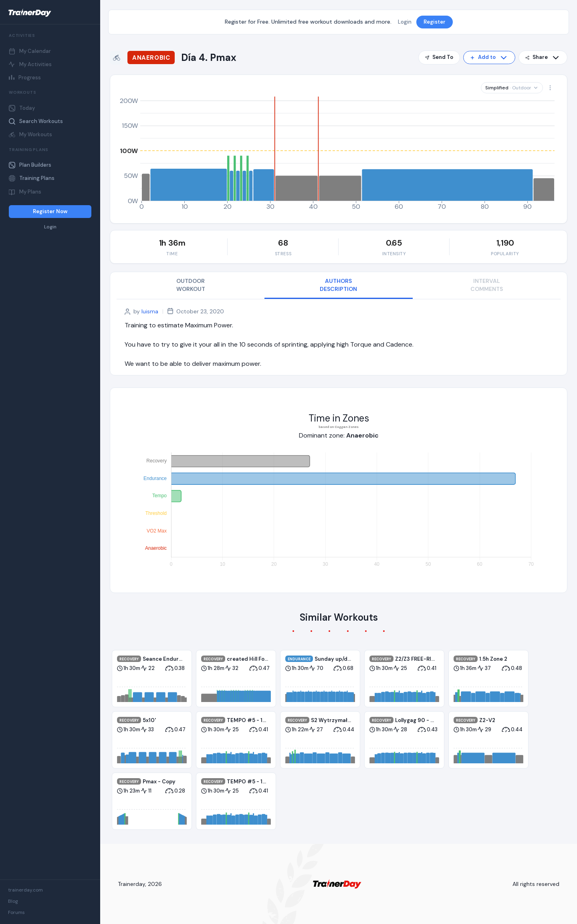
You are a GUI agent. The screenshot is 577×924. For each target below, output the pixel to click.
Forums (16, 912)
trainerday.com (25, 890)
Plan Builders (30, 165)
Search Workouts (36, 121)
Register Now (50, 211)
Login (50, 227)
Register (435, 22)
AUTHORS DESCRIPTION (338, 285)
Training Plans (32, 178)
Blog (13, 901)
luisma (150, 311)
